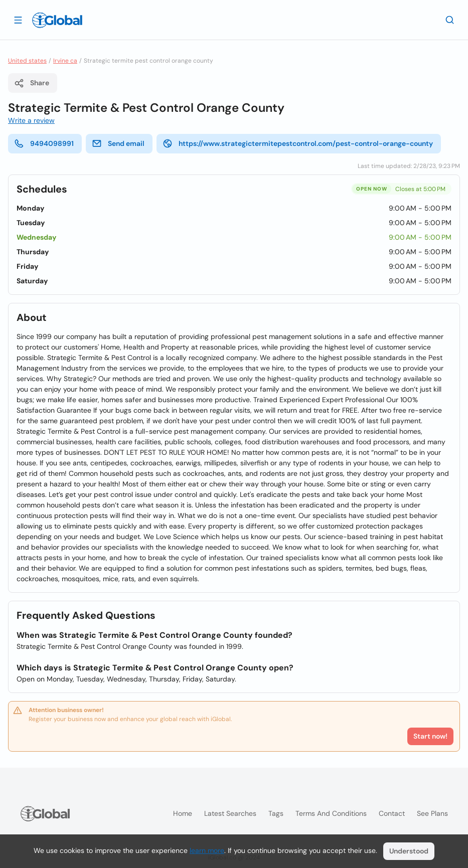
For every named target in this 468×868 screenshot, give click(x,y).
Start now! (430, 736)
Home (183, 813)
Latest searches (230, 813)
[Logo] (57, 20)
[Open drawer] (18, 20)
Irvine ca (65, 61)
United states (27, 61)
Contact (392, 813)
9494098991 (44, 143)
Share (32, 83)
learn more (207, 850)
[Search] (450, 20)
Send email (118, 143)
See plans (432, 813)
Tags (276, 813)
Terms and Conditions (331, 813)
